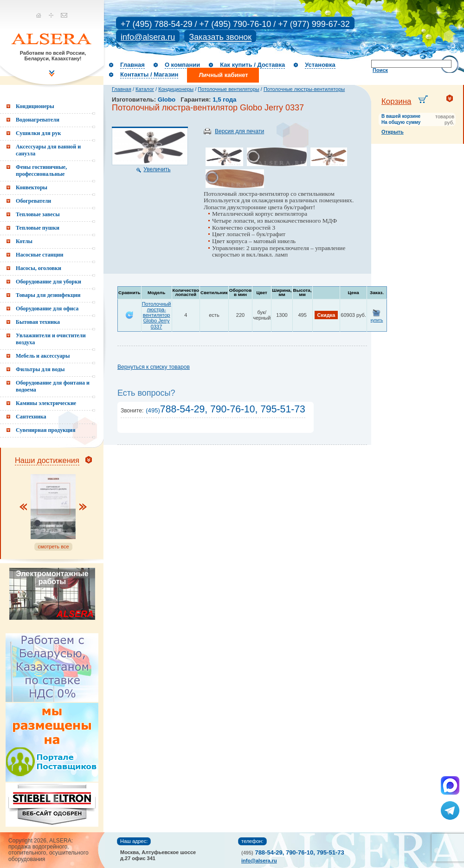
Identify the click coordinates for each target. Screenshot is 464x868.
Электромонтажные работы (52, 578)
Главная (132, 65)
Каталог (145, 89)
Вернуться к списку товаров (154, 367)
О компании (182, 65)
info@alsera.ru (148, 37)
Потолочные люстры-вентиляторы (304, 89)
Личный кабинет (223, 75)
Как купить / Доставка (252, 65)
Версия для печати (239, 131)
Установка (320, 65)
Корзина (396, 101)
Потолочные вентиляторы (228, 89)
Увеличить (157, 169)
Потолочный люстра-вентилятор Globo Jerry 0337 (157, 315)
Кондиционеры (176, 89)
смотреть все (53, 547)
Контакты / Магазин (149, 74)
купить (377, 320)
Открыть (393, 132)
